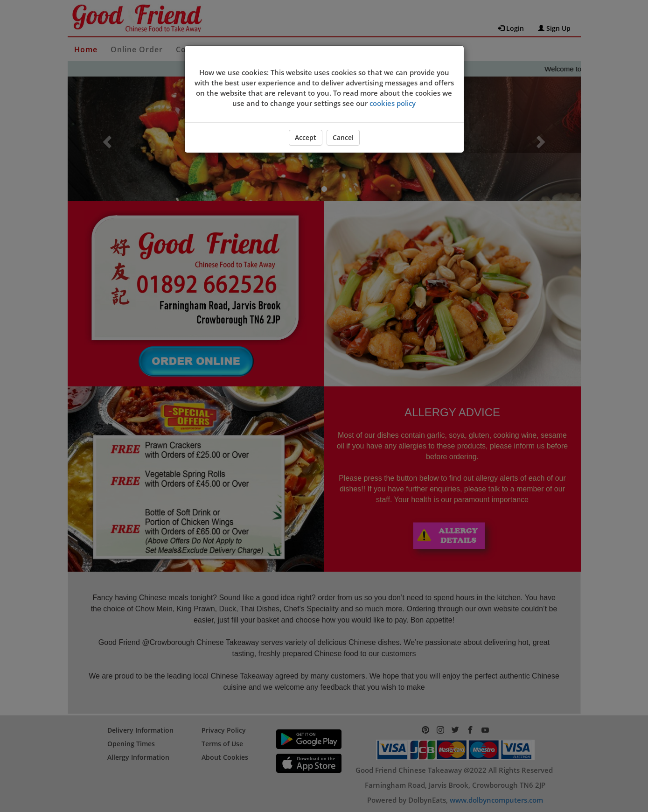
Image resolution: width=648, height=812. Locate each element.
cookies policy (393, 103)
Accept (306, 137)
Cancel (343, 137)
